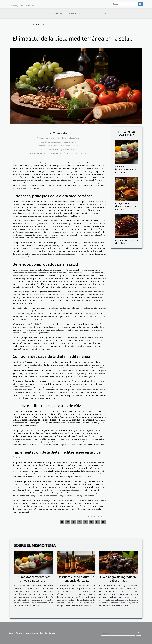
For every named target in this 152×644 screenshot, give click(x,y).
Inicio (12, 25)
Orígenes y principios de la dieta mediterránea (58, 138)
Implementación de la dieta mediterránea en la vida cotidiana (58, 153)
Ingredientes (76, 13)
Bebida (93, 13)
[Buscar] (124, 4)
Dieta (46, 13)
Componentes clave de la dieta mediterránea (58, 146)
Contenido (60, 133)
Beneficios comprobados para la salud (58, 142)
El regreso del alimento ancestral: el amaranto (126, 206)
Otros (105, 13)
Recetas (59, 13)
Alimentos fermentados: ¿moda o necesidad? (127, 169)
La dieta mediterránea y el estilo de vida (58, 149)
